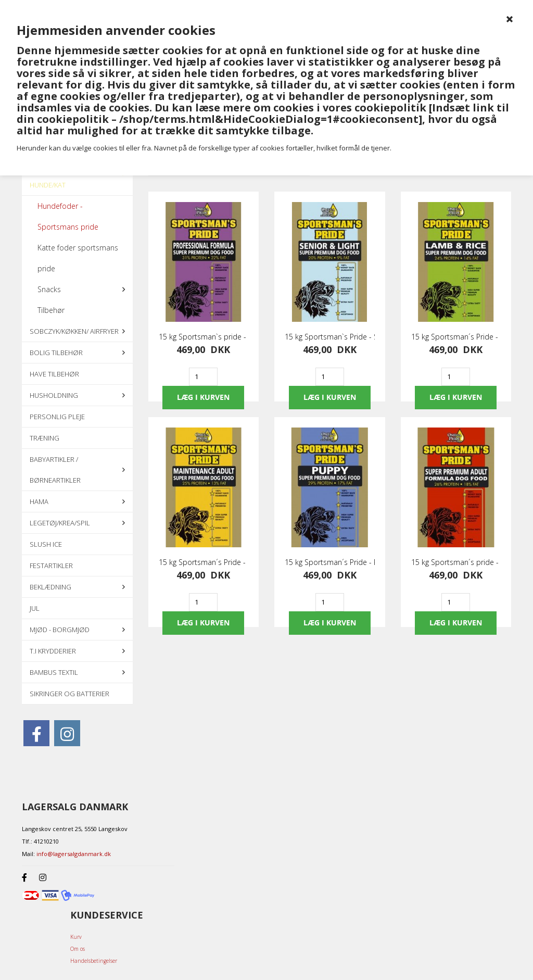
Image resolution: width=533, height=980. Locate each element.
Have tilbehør (54, 374)
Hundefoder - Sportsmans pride (68, 216)
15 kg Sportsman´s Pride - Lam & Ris (456, 337)
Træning (45, 438)
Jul (35, 608)
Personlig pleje (57, 417)
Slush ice (46, 544)
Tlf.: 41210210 (40, 841)
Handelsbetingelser (94, 961)
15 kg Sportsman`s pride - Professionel (204, 337)
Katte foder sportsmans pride (78, 258)
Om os (78, 949)
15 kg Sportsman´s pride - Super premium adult (456, 562)
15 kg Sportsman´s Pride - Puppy (330, 562)
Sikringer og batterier (69, 694)
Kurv (76, 937)
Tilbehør (51, 310)
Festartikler (51, 566)
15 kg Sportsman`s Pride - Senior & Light (330, 337)
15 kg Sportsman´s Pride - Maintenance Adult (204, 562)
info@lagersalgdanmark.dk (74, 854)
